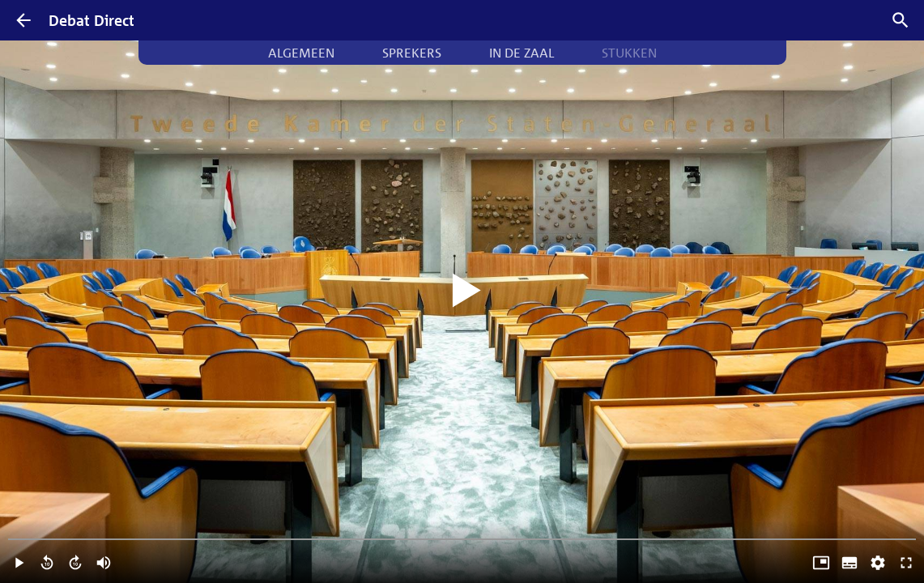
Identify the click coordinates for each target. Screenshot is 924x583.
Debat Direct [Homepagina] (92, 20)
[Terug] (23, 20)
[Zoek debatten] (901, 20)
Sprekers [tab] (412, 53)
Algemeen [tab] (301, 53)
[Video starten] (462, 291)
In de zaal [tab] (522, 53)
